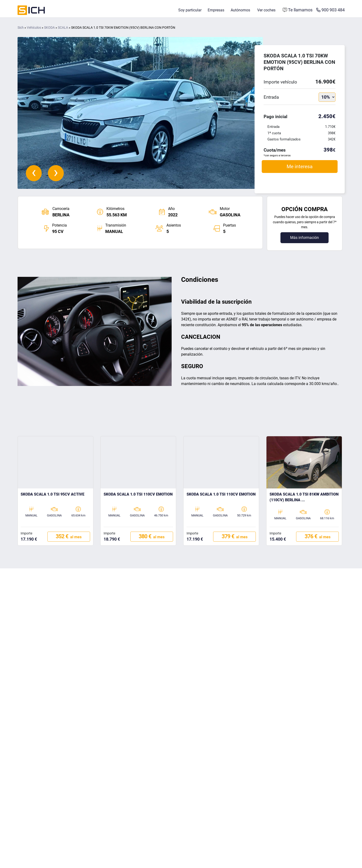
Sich (21, 30)
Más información (305, 240)
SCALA (63, 30)
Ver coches (266, 11)
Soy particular (190, 11)
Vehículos (34, 30)
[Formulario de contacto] (298, 11)
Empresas (216, 11)
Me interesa (300, 169)
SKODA (49, 30)
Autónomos (240, 11)
